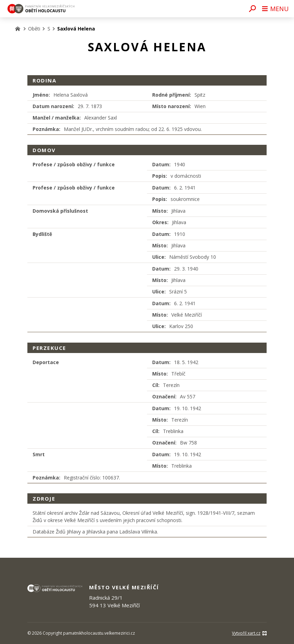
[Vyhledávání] (252, 9)
